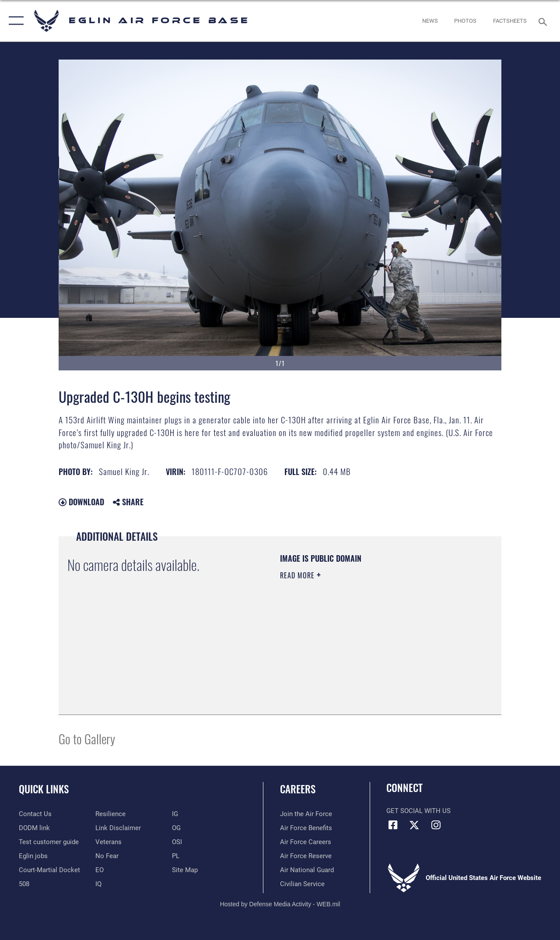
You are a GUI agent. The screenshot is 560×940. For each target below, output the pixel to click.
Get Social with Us (418, 811)
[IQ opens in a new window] (98, 884)
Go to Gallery (87, 738)
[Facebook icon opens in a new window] (393, 825)
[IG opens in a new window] (175, 814)
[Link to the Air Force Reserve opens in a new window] (306, 856)
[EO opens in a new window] (107, 856)
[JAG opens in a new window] (49, 870)
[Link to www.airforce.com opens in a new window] (306, 814)
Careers (298, 789)
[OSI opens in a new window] (177, 842)
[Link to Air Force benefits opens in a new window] (306, 828)
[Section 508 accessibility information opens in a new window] (24, 884)
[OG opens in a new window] (176, 828)
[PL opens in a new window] (176, 856)
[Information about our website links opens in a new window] (118, 828)
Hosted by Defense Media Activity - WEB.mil (280, 904)
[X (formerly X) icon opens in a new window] (414, 825)
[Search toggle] (544, 21)
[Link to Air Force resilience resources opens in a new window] (110, 814)
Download (81, 502)
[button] (14, 21)
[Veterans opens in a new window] (108, 842)
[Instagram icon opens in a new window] (436, 825)
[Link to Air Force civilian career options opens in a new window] (302, 884)
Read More (298, 575)
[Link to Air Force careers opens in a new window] (306, 842)
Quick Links (44, 789)
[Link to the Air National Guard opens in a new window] (307, 870)
